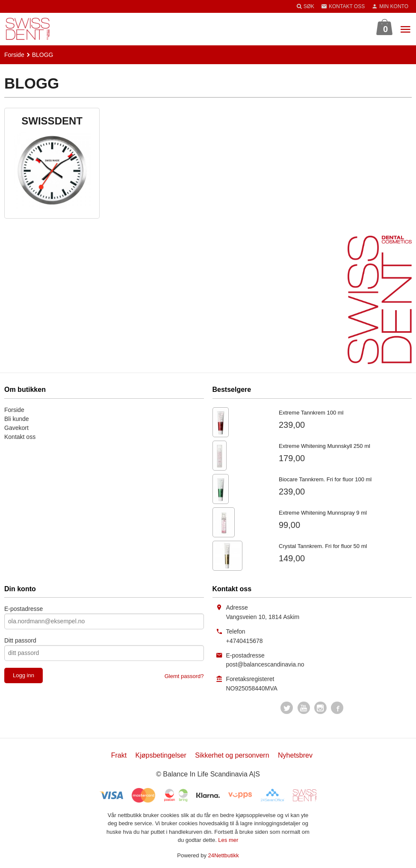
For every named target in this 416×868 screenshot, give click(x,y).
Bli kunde (17, 419)
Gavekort (16, 428)
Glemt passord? (184, 676)
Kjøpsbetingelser (161, 755)
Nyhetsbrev (295, 755)
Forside (14, 55)
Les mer (228, 840)
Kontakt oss (20, 437)
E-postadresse (24, 609)
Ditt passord (20, 640)
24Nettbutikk (224, 855)
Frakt (119, 755)
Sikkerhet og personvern (232, 755)
